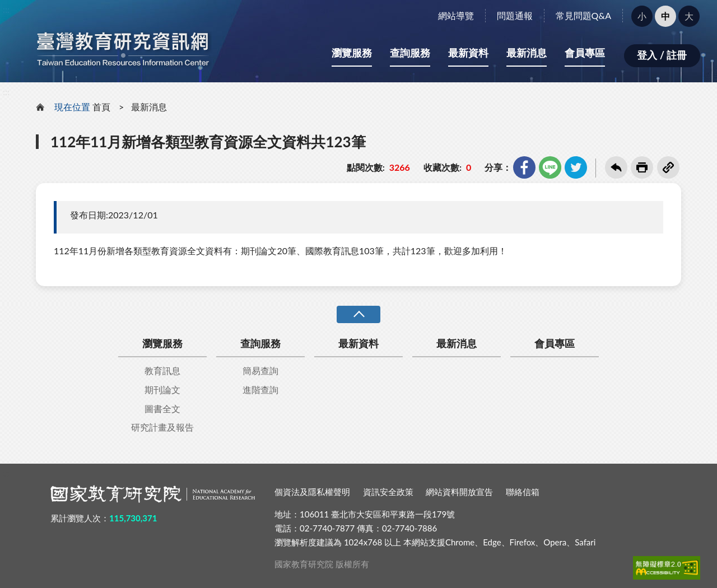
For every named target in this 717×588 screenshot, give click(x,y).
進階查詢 (260, 389)
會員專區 (585, 53)
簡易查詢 (260, 370)
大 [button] (689, 16)
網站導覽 (456, 15)
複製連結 (668, 167)
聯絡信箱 (523, 492)
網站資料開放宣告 (459, 492)
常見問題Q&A (583, 15)
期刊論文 (162, 389)
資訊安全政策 (388, 492)
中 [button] (665, 16)
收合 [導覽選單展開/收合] (358, 314)
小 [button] (642, 16)
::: (6, 9)
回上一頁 (616, 167)
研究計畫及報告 (162, 427)
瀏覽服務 (352, 53)
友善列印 (642, 167)
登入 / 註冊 (662, 55)
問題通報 (515, 15)
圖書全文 (162, 409)
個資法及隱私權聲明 (312, 492)
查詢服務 (410, 53)
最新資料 (468, 53)
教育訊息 (162, 370)
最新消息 (527, 53)
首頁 (101, 107)
